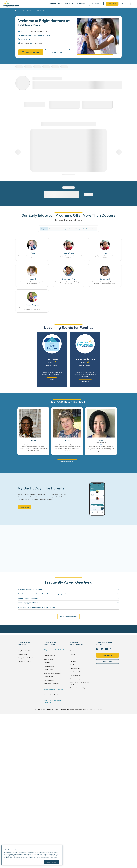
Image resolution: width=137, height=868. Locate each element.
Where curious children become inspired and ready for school (32, 284)
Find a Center (95, 4)
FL (16, 12)
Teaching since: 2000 (67, 455)
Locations (73, 663)
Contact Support (108, 663)
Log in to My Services (25, 663)
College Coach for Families (26, 659)
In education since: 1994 (101, 455)
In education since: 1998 (33, 455)
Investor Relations (75, 677)
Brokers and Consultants (52, 685)
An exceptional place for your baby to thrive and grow (32, 258)
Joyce (101, 442)
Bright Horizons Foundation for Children (79, 685)
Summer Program (32, 306)
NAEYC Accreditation (89, 230)
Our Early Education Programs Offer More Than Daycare (68, 217)
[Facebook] (97, 650)
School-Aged (105, 280)
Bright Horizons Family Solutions (55, 651)
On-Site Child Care (50, 657)
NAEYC (32, 45)
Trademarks (99, 711)
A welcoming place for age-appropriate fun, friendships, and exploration (32, 310)
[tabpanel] (52, 361)
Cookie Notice (79, 711)
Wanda (67, 442)
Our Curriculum (22, 656)
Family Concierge (49, 668)
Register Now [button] (57, 54)
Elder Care (47, 664)
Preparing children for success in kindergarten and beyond (69, 284)
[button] (56, 4)
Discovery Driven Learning (58, 230)
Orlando (22, 12)
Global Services (49, 678)
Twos (105, 255)
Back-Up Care (48, 661)
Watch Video (24, 509)
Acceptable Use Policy (89, 711)
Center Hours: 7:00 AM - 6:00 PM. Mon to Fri (35, 33)
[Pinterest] (111, 650)
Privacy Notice (71, 711)
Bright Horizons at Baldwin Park (36, 12)
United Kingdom (75, 670)
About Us (73, 652)
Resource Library (75, 680)
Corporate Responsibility (77, 689)
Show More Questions (68, 618)
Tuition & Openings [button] (31, 54)
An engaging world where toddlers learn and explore (68, 258)
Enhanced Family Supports (52, 675)
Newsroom (73, 659)
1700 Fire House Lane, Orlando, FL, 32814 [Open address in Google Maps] (36, 37)
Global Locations (75, 666)
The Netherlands (75, 673)
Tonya (33, 442)
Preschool (32, 280)
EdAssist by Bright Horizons (53, 691)
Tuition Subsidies (49, 682)
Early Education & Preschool (27, 652)
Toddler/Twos (68, 255)
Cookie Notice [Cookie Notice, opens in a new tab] (54, 858)
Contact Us (111, 4)
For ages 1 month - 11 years (68, 221)
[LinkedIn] (102, 650)
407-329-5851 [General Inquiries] (26, 41)
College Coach (48, 671)
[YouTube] (107, 650)
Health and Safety (74, 230)
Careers (72, 656)
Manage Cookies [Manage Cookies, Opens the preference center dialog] (51, 862)
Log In (124, 4)
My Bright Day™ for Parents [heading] (41, 490)
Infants (32, 255)
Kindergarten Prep (68, 280)
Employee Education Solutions (53, 696)
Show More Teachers (67, 463)
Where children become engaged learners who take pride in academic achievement (105, 284)
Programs (44, 230)
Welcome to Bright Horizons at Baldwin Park (44, 24)
